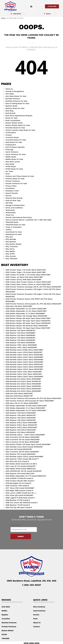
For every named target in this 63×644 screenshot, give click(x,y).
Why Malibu (10, 251)
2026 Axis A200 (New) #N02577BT (19, 396)
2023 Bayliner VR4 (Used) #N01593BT (21, 454)
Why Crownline (12, 247)
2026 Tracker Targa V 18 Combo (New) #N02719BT (26, 272)
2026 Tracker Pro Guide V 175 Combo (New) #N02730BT (28, 275)
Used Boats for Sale (14, 232)
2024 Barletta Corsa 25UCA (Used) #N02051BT (24, 447)
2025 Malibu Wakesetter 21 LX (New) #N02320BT (25, 408)
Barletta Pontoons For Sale (16, 101)
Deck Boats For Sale (14, 142)
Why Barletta (11, 239)
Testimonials (11, 213)
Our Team (9, 171)
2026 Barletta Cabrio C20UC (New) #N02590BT (24, 377)
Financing (9, 150)
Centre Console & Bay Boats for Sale (20, 130)
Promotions (10, 188)
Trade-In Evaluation (14, 227)
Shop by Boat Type (13, 200)
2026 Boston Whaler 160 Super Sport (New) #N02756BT (28, 318)
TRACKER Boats (12, 222)
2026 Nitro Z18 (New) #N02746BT (19, 306)
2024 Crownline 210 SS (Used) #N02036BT (23, 440)
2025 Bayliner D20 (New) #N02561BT (20, 432)
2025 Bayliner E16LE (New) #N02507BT (21, 425)
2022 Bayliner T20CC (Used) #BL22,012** (22, 459)
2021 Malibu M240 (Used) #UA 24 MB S (21, 464)
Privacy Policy (11, 186)
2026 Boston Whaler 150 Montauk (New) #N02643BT (27, 326)
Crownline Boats (12, 137)
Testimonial (10, 210)
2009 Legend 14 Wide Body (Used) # (20, 498)
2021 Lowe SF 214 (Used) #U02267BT (21, 466)
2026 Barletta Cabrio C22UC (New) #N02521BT (24, 364)
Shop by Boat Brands (14, 198)
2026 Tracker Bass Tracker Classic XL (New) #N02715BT (28, 284)
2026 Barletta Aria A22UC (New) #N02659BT (23, 379)
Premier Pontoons (13, 181)
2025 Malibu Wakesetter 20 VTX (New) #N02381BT (26, 410)
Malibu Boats (11, 157)
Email (16, 525)
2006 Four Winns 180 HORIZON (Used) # (22, 503)
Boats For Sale (11, 118)
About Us (9, 89)
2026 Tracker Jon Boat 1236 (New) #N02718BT (24, 277)
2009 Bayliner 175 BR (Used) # (18, 500)
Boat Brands (10, 113)
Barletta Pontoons (13, 99)
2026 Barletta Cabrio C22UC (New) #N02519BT (24, 369)
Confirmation (11, 133)
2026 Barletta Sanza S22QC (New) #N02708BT (24, 350)
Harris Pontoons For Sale (16, 154)
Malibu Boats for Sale (14, 159)
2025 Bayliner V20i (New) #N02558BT (21, 413)
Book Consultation (13, 120)
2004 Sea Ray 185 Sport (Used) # (19, 507)
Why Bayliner (11, 242)
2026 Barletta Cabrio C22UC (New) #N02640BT (24, 360)
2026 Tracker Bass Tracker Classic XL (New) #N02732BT (28, 282)
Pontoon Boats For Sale (15, 179)
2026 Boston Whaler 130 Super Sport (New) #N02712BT (28, 328)
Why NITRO (10, 254)
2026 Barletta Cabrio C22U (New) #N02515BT (24, 374)
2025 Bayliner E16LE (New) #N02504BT (21, 427)
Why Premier (11, 256)
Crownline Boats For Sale (16, 140)
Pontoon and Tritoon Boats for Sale (20, 176)
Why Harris (10, 249)
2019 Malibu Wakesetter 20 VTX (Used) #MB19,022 (26, 476)
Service (8, 196)
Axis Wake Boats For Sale (16, 96)
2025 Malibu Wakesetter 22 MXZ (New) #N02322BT (26, 406)
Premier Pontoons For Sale (16, 183)
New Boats (10, 164)
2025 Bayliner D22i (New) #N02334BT (21, 430)
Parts (8, 174)
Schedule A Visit (12, 191)
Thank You (10, 215)
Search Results (12, 193)
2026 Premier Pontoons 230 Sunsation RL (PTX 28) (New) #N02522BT (33, 304)
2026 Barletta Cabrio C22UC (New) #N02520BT (24, 367)
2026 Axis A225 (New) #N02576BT (19, 394)
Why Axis (9, 237)
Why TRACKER (11, 259)
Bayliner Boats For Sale (15, 108)
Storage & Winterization (15, 205)
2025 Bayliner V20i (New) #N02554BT (21, 420)
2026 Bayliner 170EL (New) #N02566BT (21, 345)
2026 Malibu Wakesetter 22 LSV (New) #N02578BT (26, 311)
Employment (11, 145)
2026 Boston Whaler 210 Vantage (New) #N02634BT (26, 316)
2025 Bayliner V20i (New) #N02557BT (21, 415)
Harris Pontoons (12, 152)
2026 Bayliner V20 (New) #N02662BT (20, 343)
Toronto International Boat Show (19, 217)
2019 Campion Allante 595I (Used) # (20, 481)
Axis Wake (10, 94)
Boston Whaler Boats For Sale (18, 125)
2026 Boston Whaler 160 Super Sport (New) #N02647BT (28, 321)
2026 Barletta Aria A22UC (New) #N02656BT (23, 384)
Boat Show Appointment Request (19, 116)
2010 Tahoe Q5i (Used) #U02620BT (19, 495)
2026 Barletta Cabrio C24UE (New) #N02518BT (24, 355)
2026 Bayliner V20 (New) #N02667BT (20, 330)
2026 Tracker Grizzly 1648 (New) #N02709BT (23, 280)
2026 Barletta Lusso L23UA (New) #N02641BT (24, 352)
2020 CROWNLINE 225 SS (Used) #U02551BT (24, 471)
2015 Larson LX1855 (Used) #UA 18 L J (21, 493)
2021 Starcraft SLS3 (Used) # (17, 461)
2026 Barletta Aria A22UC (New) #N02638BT (23, 391)
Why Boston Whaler (14, 244)
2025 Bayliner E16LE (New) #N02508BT (21, 423)
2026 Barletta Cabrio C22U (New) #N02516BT (24, 372)
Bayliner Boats (11, 106)
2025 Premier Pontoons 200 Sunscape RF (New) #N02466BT (30, 401)
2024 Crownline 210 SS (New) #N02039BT (22, 442)
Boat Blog (9, 111)
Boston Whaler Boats (14, 123)
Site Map (9, 203)
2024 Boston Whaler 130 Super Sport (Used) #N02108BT (28, 444)
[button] (31, 6)
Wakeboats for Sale (14, 234)
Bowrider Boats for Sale (15, 128)
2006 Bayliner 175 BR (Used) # (18, 505)
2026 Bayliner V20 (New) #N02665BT (20, 335)
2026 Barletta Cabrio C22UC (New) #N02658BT (24, 357)
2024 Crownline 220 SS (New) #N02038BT (23, 437)
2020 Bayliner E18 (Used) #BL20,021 (20, 474)
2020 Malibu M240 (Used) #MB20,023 (21, 469)
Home (3, 18)
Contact (9, 135)
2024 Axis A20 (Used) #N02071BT (19, 449)
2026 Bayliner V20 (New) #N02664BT (20, 338)
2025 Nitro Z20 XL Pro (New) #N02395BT (22, 403)
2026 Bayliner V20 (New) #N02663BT (20, 340)
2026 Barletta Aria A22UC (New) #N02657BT (23, 381)
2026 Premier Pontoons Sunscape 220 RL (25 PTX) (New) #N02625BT (33, 287)
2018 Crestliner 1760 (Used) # (17, 486)
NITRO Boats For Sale (14, 169)
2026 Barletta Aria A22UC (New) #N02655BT (23, 386)
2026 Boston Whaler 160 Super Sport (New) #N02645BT (28, 323)
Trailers (9, 230)
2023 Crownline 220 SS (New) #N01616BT (22, 452)
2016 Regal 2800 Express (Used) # (19, 490)
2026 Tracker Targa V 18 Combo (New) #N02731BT (26, 270)
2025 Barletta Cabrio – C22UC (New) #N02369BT (25, 435)
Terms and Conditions (14, 208)
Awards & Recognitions (15, 91)
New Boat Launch (13, 162)
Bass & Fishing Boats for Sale (17, 103)
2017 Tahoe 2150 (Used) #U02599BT (20, 488)
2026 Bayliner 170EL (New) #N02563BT (21, 347)
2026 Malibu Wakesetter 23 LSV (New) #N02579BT (26, 309)
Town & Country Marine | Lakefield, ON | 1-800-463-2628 (28, 220)
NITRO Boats (11, 167)
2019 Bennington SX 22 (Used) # (18, 483)
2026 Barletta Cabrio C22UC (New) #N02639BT (24, 362)
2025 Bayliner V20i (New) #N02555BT (21, 418)
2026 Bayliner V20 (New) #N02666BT (20, 333)
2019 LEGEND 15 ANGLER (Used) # (19, 478)
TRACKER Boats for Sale (15, 225)
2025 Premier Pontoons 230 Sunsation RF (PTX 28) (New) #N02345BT (33, 398)
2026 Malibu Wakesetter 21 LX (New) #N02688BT (25, 314)
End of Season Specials (15, 147)
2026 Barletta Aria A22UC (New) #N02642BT (23, 389)
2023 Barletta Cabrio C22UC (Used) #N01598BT (24, 457)
